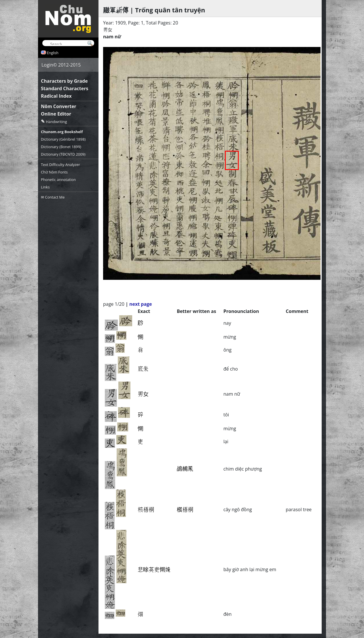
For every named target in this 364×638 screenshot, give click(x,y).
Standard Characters (65, 88)
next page (141, 304)
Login (47, 65)
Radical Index (56, 96)
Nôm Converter (59, 106)
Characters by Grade (64, 81)
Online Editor (56, 114)
